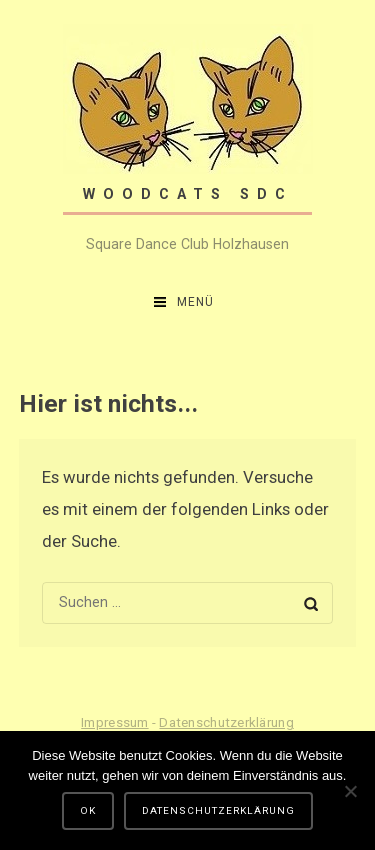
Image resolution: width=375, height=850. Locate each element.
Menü (195, 302)
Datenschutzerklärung (226, 722)
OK (88, 810)
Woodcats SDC (188, 194)
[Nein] (350, 791)
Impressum (114, 722)
